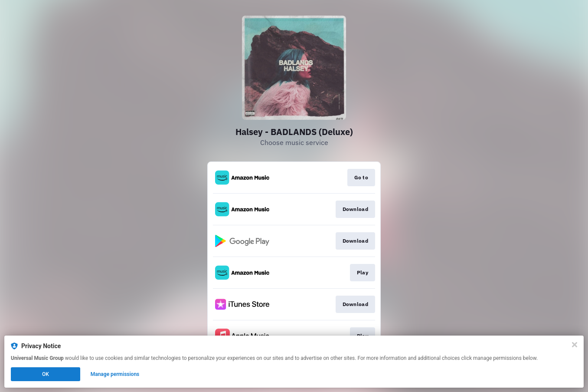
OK (46, 374)
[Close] (575, 345)
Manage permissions (115, 374)
